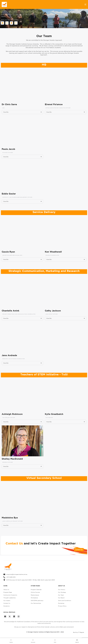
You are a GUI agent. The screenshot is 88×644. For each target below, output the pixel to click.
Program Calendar (36, 590)
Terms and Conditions (65, 601)
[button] (22, 112)
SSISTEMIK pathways (37, 601)
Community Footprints (10, 595)
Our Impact (7, 601)
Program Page (8, 592)
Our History (62, 590)
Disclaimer (61, 603)
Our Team (61, 595)
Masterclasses (35, 595)
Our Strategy (62, 592)
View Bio (6, 112)
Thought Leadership (9, 598)
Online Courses (35, 592)
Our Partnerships (36, 603)
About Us (6, 590)
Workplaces (34, 598)
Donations (7, 606)
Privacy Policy (62, 606)
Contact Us (7, 603)
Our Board (61, 598)
